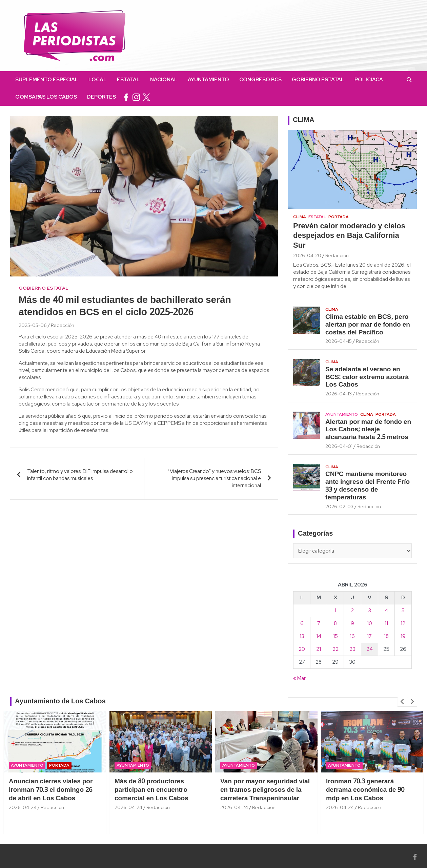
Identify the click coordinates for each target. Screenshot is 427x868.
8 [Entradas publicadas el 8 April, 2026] (335, 623)
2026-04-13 (339, 394)
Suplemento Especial (47, 80)
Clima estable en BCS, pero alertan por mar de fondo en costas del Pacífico (368, 325)
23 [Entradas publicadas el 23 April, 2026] (352, 649)
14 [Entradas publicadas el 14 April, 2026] (319, 636)
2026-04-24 (23, 807)
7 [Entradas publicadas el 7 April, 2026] (319, 623)
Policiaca (369, 80)
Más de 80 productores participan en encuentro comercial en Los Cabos (151, 790)
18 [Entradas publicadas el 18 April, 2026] (386, 636)
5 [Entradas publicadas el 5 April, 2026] (403, 611)
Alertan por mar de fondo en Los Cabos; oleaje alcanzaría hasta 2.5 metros (368, 430)
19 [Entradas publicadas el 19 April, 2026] (403, 636)
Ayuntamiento (208, 80)
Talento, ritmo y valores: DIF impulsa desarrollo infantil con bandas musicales (80, 475)
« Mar (299, 678)
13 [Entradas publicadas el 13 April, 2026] (302, 636)
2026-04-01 (339, 446)
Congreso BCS (260, 80)
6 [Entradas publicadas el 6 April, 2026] (302, 623)
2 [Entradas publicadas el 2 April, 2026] (352, 611)
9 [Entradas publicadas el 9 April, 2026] (352, 623)
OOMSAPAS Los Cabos (46, 97)
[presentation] (402, 702)
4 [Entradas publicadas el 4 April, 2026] (386, 611)
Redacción (63, 325)
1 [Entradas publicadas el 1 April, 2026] (335, 611)
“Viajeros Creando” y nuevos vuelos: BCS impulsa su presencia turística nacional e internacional (214, 478)
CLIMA (303, 120)
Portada (339, 217)
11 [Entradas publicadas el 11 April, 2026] (386, 623)
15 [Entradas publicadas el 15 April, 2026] (335, 636)
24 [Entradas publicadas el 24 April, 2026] (370, 649)
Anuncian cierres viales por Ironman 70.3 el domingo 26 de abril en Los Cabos (51, 790)
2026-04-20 (307, 255)
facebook (126, 97)
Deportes (101, 97)
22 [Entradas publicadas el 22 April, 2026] (335, 649)
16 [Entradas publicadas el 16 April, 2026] (352, 636)
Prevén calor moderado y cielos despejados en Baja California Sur (349, 236)
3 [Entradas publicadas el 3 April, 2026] (370, 611)
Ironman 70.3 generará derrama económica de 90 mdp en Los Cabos (365, 790)
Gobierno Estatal (318, 80)
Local (98, 80)
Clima (300, 217)
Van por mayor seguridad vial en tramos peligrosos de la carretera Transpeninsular (265, 790)
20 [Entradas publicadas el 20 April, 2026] (302, 649)
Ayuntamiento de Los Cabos (60, 702)
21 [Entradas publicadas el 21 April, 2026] (319, 649)
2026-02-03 (339, 507)
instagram (136, 97)
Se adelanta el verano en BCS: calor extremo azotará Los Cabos (367, 377)
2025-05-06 (33, 325)
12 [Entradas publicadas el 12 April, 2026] (403, 623)
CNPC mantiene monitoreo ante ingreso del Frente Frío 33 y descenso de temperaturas (368, 486)
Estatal (128, 80)
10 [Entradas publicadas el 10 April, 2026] (370, 623)
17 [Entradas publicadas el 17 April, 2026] (369, 636)
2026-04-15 (339, 341)
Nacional (164, 80)
